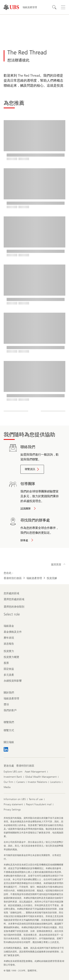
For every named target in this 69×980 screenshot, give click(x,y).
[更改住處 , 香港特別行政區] (25, 766)
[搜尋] (54, 7)
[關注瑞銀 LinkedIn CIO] (6, 749)
